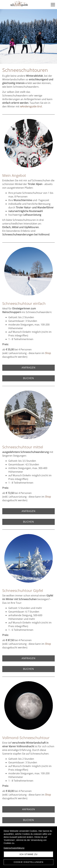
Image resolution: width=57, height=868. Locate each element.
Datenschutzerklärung (14, 848)
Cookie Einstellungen (28, 862)
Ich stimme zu (29, 854)
